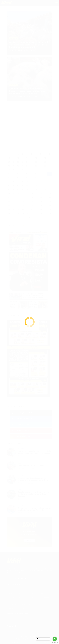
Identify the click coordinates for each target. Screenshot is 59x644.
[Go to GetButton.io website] (55, 642)
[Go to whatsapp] (55, 639)
